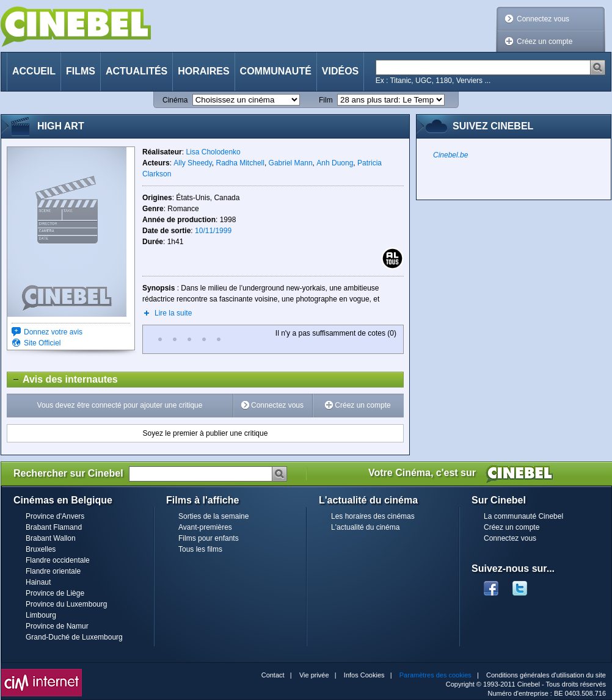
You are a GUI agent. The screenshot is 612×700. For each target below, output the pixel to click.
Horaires (203, 71)
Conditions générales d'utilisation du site (546, 675)
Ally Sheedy (192, 163)
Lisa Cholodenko (213, 152)
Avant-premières (205, 527)
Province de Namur (57, 626)
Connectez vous (543, 19)
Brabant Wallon (51, 538)
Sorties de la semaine (213, 516)
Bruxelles (41, 549)
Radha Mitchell (240, 163)
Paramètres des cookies (435, 675)
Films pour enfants (209, 538)
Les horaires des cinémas (373, 516)
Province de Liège (55, 593)
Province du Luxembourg (66, 604)
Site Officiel (42, 343)
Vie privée (314, 675)
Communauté (276, 71)
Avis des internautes (63, 380)
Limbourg (41, 615)
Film (326, 100)
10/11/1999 (213, 231)
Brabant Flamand (54, 527)
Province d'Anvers (55, 516)
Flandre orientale (53, 571)
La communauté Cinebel (523, 516)
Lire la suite (173, 313)
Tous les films (200, 549)
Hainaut (38, 582)
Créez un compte (545, 41)
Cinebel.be (450, 155)
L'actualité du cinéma (365, 527)
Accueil (34, 71)
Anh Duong (335, 163)
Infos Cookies (364, 675)
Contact (273, 675)
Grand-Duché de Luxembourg (74, 637)
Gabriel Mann (291, 163)
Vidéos (340, 71)
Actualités (137, 71)
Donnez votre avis (53, 332)
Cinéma (175, 100)
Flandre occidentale (58, 560)
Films (81, 71)
